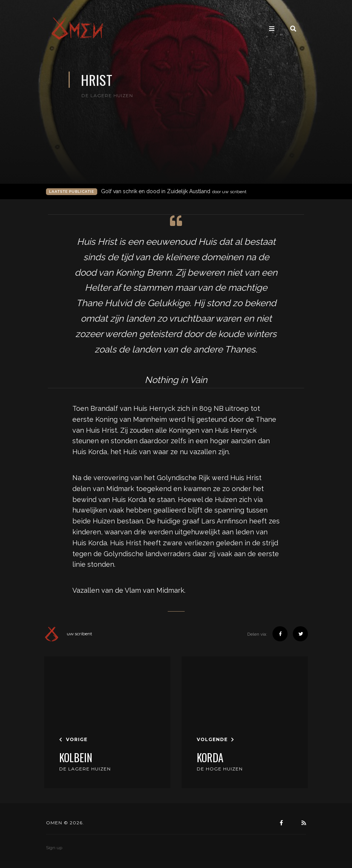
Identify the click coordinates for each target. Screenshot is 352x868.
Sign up (54, 848)
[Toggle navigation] (272, 29)
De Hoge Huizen (220, 769)
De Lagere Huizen (85, 769)
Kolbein (76, 758)
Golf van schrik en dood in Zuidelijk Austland (174, 191)
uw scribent (68, 634)
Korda (210, 758)
